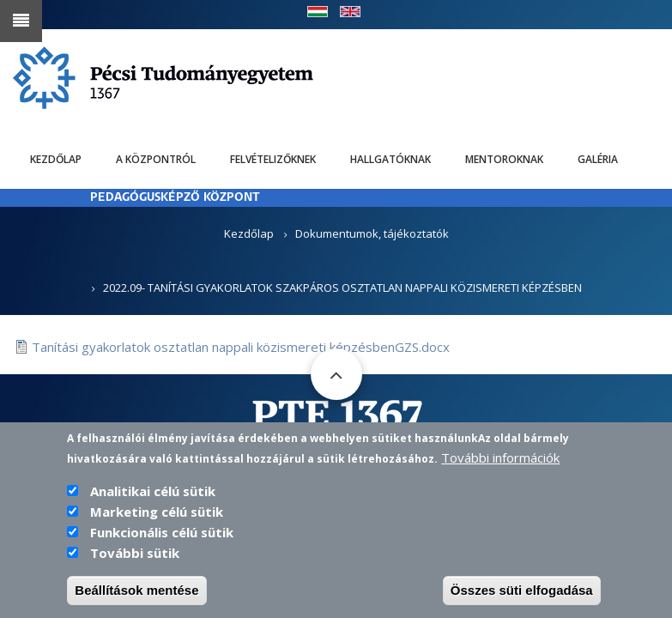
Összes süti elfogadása (522, 599)
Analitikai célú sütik (153, 500)
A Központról (156, 159)
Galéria (598, 159)
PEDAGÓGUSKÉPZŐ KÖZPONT (175, 198)
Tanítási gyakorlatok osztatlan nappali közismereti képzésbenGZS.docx (241, 347)
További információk (500, 466)
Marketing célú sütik (157, 520)
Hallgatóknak (390, 159)
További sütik (135, 561)
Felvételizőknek (273, 159)
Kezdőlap (56, 159)
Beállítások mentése (136, 599)
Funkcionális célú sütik (162, 541)
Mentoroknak (504, 159)
